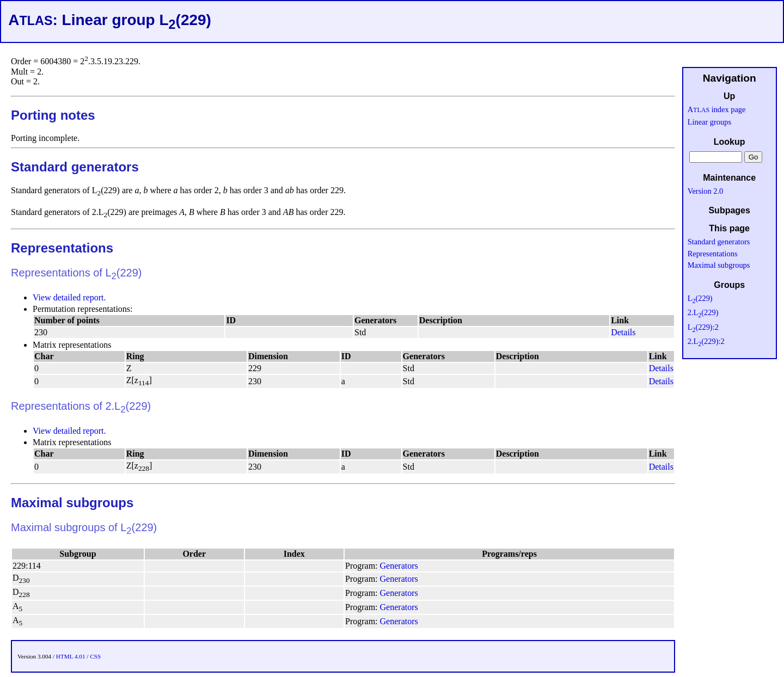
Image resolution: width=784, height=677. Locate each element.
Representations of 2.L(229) (81, 406)
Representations (62, 248)
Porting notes (53, 115)
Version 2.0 (706, 191)
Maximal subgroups (72, 503)
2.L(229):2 (706, 341)
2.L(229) (703, 312)
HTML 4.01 (71, 656)
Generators (399, 566)
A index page (717, 109)
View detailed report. (69, 297)
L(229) (700, 298)
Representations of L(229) (76, 273)
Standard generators (75, 167)
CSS (95, 656)
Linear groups (709, 122)
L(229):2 (703, 327)
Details (623, 332)
